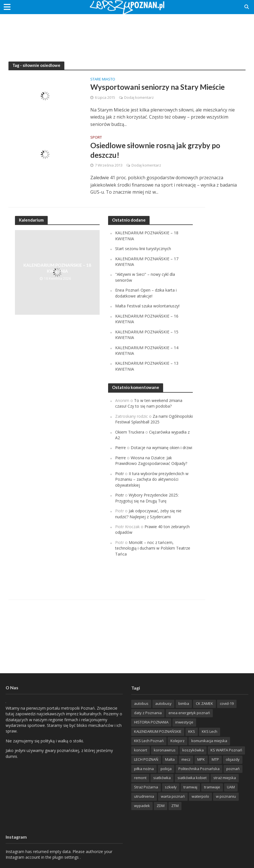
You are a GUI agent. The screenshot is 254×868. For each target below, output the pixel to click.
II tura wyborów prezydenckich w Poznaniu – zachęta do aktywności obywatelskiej (152, 479)
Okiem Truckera (130, 432)
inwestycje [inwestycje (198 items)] (184, 722)
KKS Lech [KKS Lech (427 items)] (210, 731)
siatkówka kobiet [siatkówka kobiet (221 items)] (192, 778)
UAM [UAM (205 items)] (231, 787)
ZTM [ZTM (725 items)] (175, 806)
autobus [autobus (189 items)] (141, 703)
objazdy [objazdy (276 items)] (233, 759)
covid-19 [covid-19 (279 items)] (227, 703)
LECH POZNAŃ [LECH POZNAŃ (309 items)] (146, 759)
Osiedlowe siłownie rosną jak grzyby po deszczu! (155, 150)
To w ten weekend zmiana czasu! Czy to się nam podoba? (149, 403)
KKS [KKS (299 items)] (192, 731)
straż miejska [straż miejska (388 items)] (225, 778)
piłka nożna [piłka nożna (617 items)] (144, 769)
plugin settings (66, 857)
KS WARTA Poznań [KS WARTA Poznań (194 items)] (226, 750)
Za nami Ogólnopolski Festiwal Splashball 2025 (154, 419)
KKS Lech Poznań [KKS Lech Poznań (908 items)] (149, 741)
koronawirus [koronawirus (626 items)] (165, 750)
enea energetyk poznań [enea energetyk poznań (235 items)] (189, 713)
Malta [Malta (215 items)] (170, 759)
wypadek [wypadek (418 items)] (142, 806)
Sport (96, 138)
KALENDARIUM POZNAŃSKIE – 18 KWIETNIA (57, 268)
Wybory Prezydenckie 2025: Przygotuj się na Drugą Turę (147, 498)
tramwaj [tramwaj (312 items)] (190, 787)
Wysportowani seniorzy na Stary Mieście (157, 87)
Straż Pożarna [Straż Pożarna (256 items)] (146, 787)
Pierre (121, 448)
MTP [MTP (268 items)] (215, 759)
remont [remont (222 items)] (140, 778)
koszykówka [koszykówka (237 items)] (193, 750)
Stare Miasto (103, 79)
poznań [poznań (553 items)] (233, 769)
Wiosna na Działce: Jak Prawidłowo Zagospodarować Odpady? (151, 461)
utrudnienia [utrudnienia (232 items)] (144, 796)
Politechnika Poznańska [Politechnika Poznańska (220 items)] (199, 769)
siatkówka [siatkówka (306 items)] (162, 778)
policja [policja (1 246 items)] (166, 769)
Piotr (120, 474)
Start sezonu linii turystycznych (143, 249)
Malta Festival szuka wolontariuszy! (147, 306)
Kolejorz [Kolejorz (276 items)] (178, 741)
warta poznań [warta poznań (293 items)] (173, 796)
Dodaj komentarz (139, 97)
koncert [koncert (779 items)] (141, 750)
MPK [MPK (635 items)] (201, 759)
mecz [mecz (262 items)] (186, 759)
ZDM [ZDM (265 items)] (161, 806)
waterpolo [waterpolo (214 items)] (200, 796)
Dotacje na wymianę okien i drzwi (161, 448)
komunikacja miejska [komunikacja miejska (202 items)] (209, 741)
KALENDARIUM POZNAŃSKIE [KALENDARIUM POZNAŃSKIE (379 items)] (158, 731)
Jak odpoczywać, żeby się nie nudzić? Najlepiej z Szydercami (148, 514)
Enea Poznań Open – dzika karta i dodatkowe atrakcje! (146, 293)
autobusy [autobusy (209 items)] (163, 703)
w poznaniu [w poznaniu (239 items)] (226, 796)
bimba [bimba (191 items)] (184, 703)
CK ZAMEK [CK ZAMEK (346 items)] (204, 703)
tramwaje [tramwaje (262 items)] (212, 787)
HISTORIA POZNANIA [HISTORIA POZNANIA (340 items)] (151, 722)
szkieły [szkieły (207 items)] (171, 787)
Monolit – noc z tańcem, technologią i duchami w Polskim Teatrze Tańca (153, 548)
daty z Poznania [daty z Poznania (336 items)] (148, 713)
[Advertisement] (127, 32)
